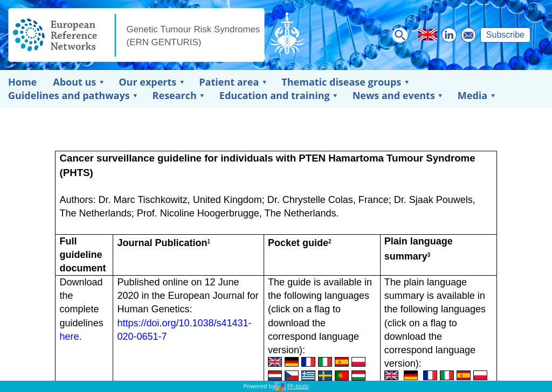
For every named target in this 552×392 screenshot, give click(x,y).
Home (22, 82)
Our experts (147, 82)
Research (175, 95)
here (70, 337)
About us (74, 82)
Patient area (229, 82)
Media (472, 95)
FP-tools (298, 386)
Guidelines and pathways (69, 95)
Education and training (275, 95)
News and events (394, 95)
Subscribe (505, 35)
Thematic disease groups (341, 82)
